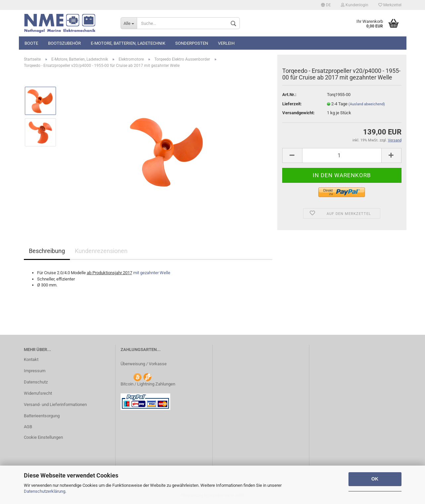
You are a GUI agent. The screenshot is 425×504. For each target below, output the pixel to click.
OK (375, 479)
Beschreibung (47, 251)
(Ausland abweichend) (367, 104)
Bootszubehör (64, 43)
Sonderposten (192, 43)
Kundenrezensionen (101, 251)
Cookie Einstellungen (43, 437)
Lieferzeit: (292, 104)
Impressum (35, 371)
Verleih (226, 43)
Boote (31, 43)
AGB (28, 427)
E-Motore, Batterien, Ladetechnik (128, 43)
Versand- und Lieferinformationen (55, 404)
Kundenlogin (355, 5)
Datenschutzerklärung (45, 491)
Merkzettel (390, 5)
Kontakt (31, 359)
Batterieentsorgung (42, 416)
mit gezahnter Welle (152, 273)
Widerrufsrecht (38, 393)
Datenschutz (36, 382)
